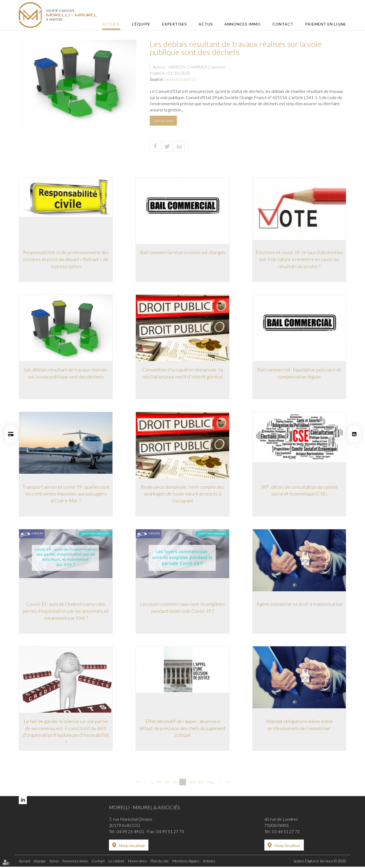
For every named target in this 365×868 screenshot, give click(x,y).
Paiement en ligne (326, 24)
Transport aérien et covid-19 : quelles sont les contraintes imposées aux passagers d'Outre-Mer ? (66, 494)
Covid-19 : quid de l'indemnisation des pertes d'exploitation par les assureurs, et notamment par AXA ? (66, 612)
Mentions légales (186, 862)
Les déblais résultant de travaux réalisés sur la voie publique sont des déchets (66, 373)
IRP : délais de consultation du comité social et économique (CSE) (299, 491)
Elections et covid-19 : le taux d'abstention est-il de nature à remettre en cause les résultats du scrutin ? (299, 259)
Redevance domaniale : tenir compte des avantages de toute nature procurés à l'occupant (182, 494)
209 (200, 784)
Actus (208, 24)
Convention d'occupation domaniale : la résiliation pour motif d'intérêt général (182, 373)
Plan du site (160, 862)
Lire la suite (163, 120)
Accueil (116, 24)
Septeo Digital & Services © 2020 (320, 862)
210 (209, 784)
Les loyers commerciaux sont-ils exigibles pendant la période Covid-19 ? (182, 608)
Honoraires (137, 862)
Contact (284, 24)
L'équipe (145, 24)
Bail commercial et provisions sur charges (183, 252)
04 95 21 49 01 (130, 833)
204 (159, 784)
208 (192, 784)
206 (175, 784)
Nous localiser (132, 847)
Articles (209, 862)
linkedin (354, 434)
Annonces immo (244, 24)
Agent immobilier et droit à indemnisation (299, 605)
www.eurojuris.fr (181, 79)
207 (184, 784)
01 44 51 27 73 (286, 833)
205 (167, 784)
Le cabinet (116, 862)
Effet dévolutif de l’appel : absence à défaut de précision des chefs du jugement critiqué (182, 729)
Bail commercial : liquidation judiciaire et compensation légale (299, 373)
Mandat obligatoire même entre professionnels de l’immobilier (299, 726)
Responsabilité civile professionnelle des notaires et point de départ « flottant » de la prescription (66, 259)
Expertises (178, 24)
